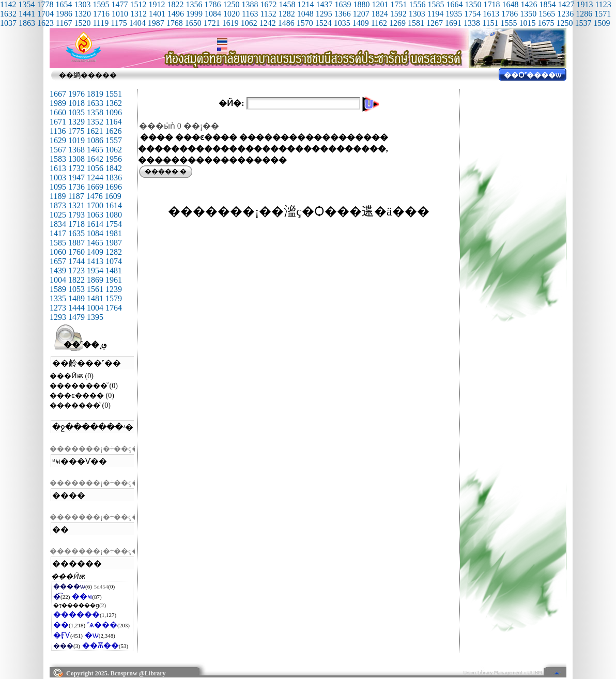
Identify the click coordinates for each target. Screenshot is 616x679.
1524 (324, 23)
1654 (64, 4)
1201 (380, 4)
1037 (8, 23)
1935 (454, 14)
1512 (138, 4)
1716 (101, 14)
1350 (473, 4)
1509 (602, 23)
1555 (509, 23)
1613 (491, 14)
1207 (361, 14)
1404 (137, 23)
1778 (45, 4)
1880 (361, 4)
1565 (547, 14)
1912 (157, 4)
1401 (157, 14)
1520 (82, 23)
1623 (45, 23)
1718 (491, 4)
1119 (101, 23)
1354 (26, 4)
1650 (193, 23)
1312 (138, 14)
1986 (64, 14)
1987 (156, 23)
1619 (230, 23)
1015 (527, 23)
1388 (250, 4)
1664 (454, 4)
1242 (268, 23)
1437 (324, 4)
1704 (45, 14)
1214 (305, 4)
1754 (472, 14)
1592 (398, 14)
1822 (175, 4)
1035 (342, 23)
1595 (101, 4)
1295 (324, 14)
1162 (379, 23)
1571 (603, 14)
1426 (529, 4)
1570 (305, 23)
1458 (287, 4)
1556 (417, 4)
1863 (27, 23)
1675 (546, 23)
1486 (286, 23)
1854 (547, 4)
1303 (82, 4)
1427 (566, 4)
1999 (194, 14)
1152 (268, 14)
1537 (583, 23)
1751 (398, 4)
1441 (27, 14)
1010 (120, 14)
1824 (380, 14)
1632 (8, 14)
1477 (119, 4)
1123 (603, 4)
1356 (194, 4)
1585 (436, 4)
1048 (305, 14)
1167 (64, 23)
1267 (435, 23)
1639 (343, 4)
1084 (213, 14)
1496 (176, 14)
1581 (416, 23)
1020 (232, 14)
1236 (565, 14)
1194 (435, 14)
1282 (287, 14)
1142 (8, 4)
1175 (119, 23)
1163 (250, 14)
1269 (397, 23)
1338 (472, 23)
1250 (231, 4)
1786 (212, 4)
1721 (212, 23)
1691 (453, 23)
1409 (361, 23)
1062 (249, 23)
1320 (83, 14)
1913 (584, 4)
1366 (343, 14)
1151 (490, 23)
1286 (584, 14)
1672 (268, 4)
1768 (175, 23)
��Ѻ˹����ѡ (533, 75)
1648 (510, 4)
